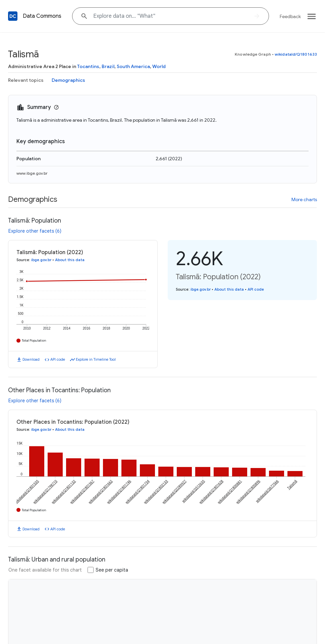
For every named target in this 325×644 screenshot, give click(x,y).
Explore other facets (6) (35, 231)
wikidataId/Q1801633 (296, 54)
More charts (304, 199)
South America (133, 66)
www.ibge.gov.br (32, 173)
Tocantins (88, 66)
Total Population (34, 340)
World (159, 66)
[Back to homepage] (13, 16)
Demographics (68, 80)
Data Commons (42, 16)
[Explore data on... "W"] (171, 16)
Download (31, 359)
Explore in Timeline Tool (96, 359)
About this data (70, 260)
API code (58, 359)
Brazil (108, 66)
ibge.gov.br (41, 260)
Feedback (290, 16)
